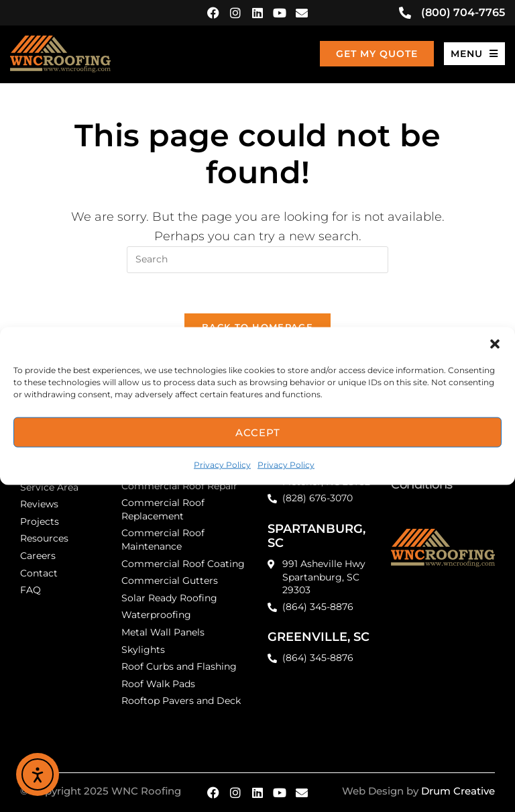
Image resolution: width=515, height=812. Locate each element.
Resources (44, 538)
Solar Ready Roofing (169, 598)
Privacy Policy (222, 465)
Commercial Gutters (170, 580)
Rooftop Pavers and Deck (181, 701)
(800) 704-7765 (463, 12)
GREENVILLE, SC (319, 637)
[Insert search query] (257, 260)
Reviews (39, 504)
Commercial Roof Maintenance (163, 540)
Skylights (143, 650)
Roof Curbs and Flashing (179, 666)
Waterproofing (156, 615)
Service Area (49, 487)
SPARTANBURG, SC (317, 536)
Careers (38, 556)
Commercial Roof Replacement (163, 509)
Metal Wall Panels (163, 632)
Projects (40, 521)
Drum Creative (458, 791)
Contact (39, 573)
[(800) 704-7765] (405, 13)
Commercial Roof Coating (183, 564)
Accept (258, 432)
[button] (495, 344)
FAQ (31, 590)
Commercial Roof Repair (179, 486)
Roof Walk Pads (158, 684)
